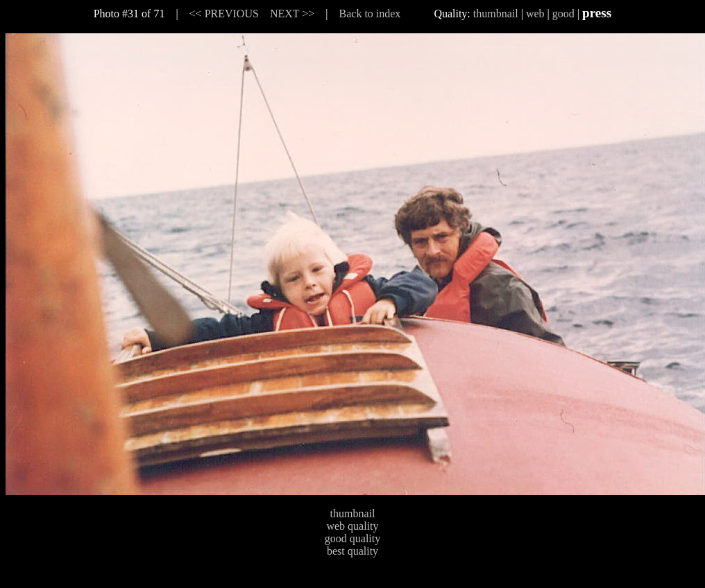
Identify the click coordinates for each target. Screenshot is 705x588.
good (563, 14)
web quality (352, 526)
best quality (352, 551)
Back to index (370, 14)
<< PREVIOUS (224, 14)
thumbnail (496, 14)
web (535, 14)
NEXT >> (292, 14)
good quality (352, 538)
